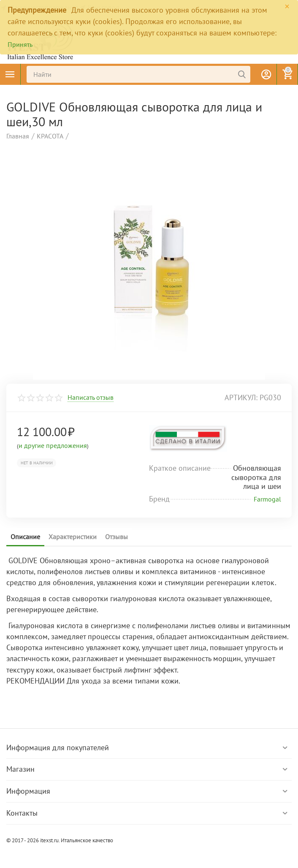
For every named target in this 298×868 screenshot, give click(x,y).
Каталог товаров (10, 74)
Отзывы (116, 537)
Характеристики (73, 537)
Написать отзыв (91, 398)
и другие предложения (53, 445)
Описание (25, 537)
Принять (20, 44)
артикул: (241, 397)
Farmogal (267, 499)
